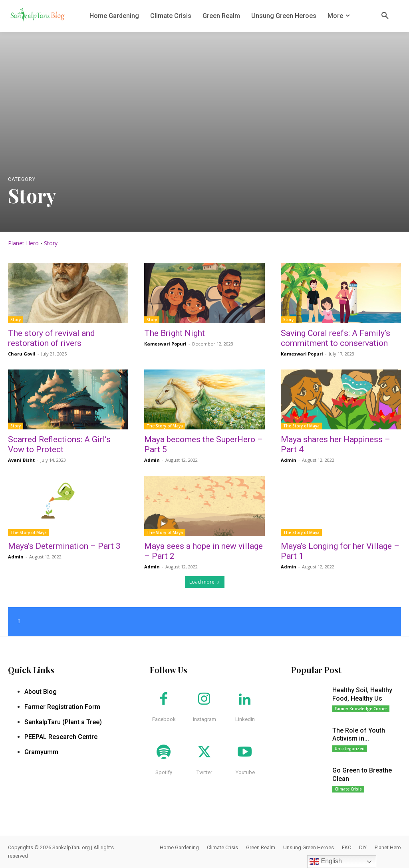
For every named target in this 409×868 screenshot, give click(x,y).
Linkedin (245, 719)
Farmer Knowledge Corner (361, 709)
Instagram (204, 719)
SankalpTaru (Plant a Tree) (63, 722)
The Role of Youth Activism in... (359, 735)
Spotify (164, 772)
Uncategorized (350, 749)
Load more (205, 582)
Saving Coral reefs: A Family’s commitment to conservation (336, 338)
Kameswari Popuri (165, 344)
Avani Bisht (21, 460)
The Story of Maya (165, 426)
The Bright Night (175, 333)
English (326, 862)
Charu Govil (22, 354)
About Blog (41, 692)
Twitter (204, 772)
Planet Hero (23, 243)
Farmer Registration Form (62, 707)
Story (16, 320)
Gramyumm (41, 752)
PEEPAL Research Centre (61, 737)
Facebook (164, 719)
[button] (385, 16)
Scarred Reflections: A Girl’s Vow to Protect (59, 444)
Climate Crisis (348, 789)
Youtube (245, 772)
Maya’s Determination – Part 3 (64, 546)
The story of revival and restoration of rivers (52, 338)
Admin (152, 460)
